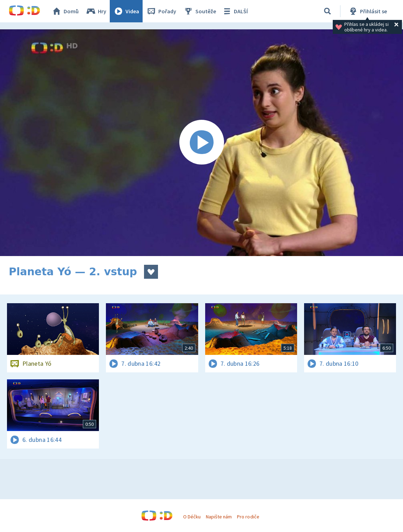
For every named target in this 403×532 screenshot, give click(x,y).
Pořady (161, 11)
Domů (65, 11)
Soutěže (200, 11)
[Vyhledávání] (328, 11)
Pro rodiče (248, 517)
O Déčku (192, 517)
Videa (126, 11)
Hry (96, 11)
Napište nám (219, 517)
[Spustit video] (202, 143)
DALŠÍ (235, 11)
